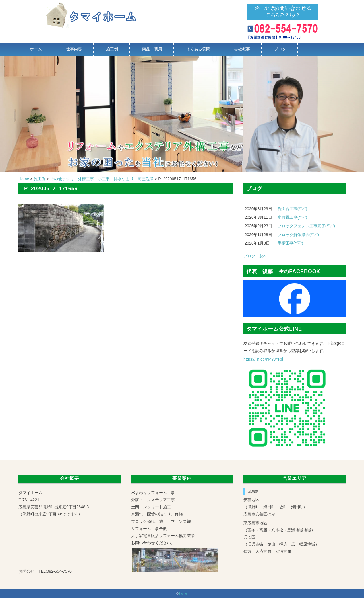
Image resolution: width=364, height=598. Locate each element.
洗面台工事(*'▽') (292, 209)
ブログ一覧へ (255, 256)
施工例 (112, 49)
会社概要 (242, 49)
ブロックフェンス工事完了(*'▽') (306, 226)
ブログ (280, 49)
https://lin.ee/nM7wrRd (263, 359)
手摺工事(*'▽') (290, 243)
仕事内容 (74, 49)
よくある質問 (198, 49)
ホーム (36, 49)
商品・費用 (152, 49)
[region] (182, 114)
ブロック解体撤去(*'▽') (298, 235)
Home (183, 594)
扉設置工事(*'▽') (292, 217)
